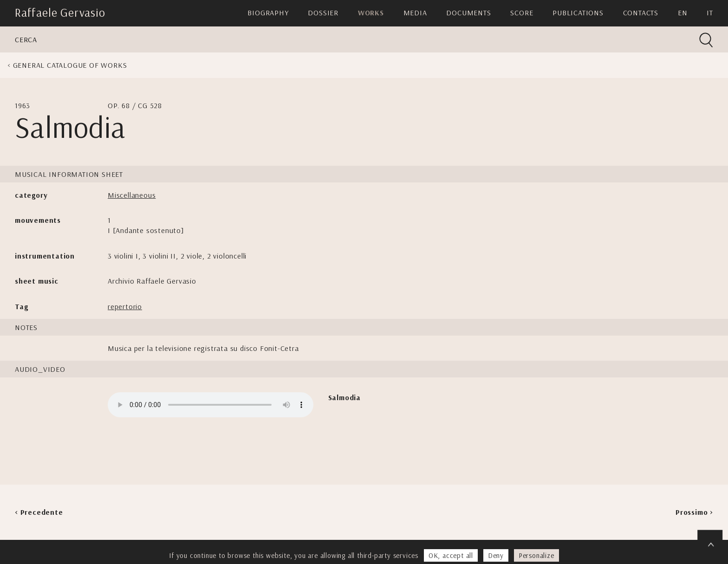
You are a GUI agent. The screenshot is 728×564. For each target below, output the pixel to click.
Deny (496, 555)
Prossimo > (694, 512)
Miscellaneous (132, 195)
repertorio (125, 306)
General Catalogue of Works (70, 65)
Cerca (26, 39)
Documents (468, 13)
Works (371, 13)
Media (415, 13)
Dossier (323, 13)
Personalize (536, 555)
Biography (268, 13)
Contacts (641, 13)
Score (522, 13)
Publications (578, 13)
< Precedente (39, 512)
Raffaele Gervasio (60, 12)
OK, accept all (451, 555)
